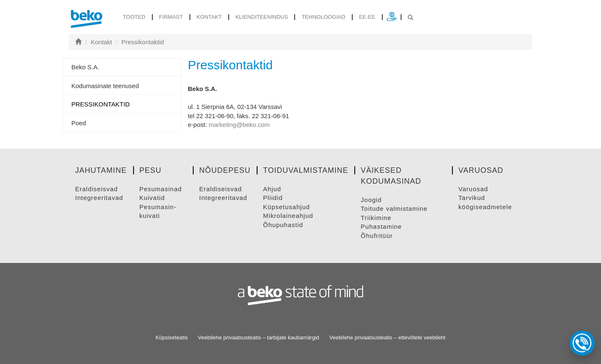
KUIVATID (152, 198)
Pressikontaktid (143, 42)
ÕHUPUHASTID (283, 225)
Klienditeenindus (262, 17)
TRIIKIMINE (376, 218)
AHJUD (272, 189)
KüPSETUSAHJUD (286, 207)
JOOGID (371, 200)
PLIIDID (273, 198)
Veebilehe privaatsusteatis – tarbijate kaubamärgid (259, 337)
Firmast (171, 17)
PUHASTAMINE (381, 226)
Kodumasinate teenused (105, 86)
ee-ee (367, 17)
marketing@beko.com (239, 125)
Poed (79, 123)
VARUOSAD (473, 189)
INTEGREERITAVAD (99, 198)
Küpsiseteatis (172, 337)
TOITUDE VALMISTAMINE (394, 209)
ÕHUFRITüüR (377, 236)
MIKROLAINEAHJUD (288, 216)
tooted (134, 17)
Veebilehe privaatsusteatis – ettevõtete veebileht (387, 337)
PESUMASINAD (161, 189)
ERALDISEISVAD (96, 189)
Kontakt (209, 17)
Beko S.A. (85, 67)
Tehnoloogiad (324, 17)
